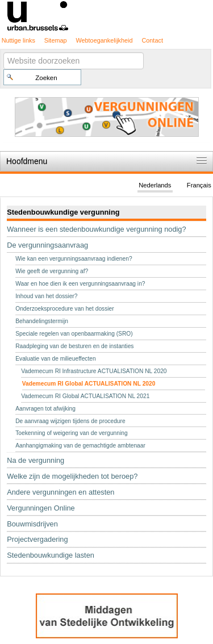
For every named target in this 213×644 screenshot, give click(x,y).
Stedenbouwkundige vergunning (63, 212)
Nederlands (155, 185)
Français (199, 185)
